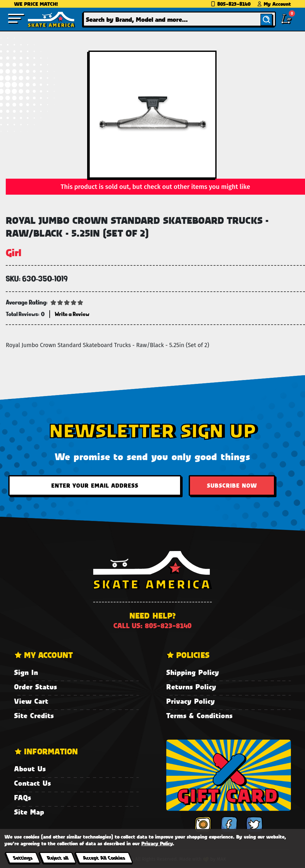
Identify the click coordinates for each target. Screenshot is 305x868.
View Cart (31, 701)
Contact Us (33, 783)
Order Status (36, 687)
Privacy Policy (191, 701)
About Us (30, 769)
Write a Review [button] (72, 314)
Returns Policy (191, 687)
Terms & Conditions (199, 715)
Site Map (29, 812)
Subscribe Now (232, 485)
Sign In (26, 672)
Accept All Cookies (104, 858)
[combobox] (179, 19)
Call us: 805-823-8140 (152, 625)
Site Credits (34, 715)
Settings (23, 858)
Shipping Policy (193, 672)
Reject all (58, 858)
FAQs (23, 797)
